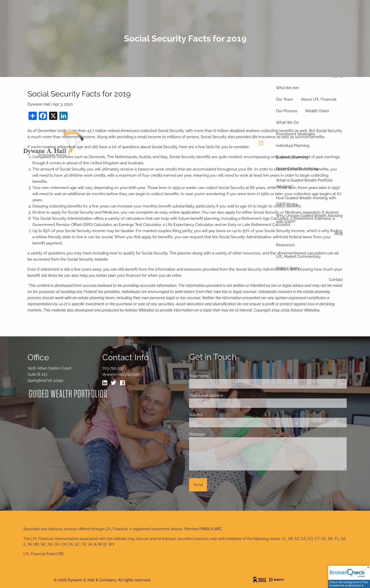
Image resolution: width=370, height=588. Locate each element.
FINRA (205, 529)
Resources (285, 245)
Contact (336, 280)
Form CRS (55, 554)
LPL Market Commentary (298, 257)
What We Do (287, 122)
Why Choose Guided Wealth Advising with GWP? (309, 219)
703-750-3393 (114, 368)
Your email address (225, 395)
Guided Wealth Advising (297, 169)
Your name (218, 376)
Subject (214, 415)
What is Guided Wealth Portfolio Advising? (304, 183)
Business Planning (292, 157)
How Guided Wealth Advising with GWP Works (306, 201)
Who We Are (287, 88)
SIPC (218, 529)
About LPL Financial (319, 99)
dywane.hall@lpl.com (121, 374)
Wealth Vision (317, 111)
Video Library (288, 268)
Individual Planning (293, 146)
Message (216, 434)
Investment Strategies (295, 134)
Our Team (285, 99)
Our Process (287, 111)
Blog (339, 233)
